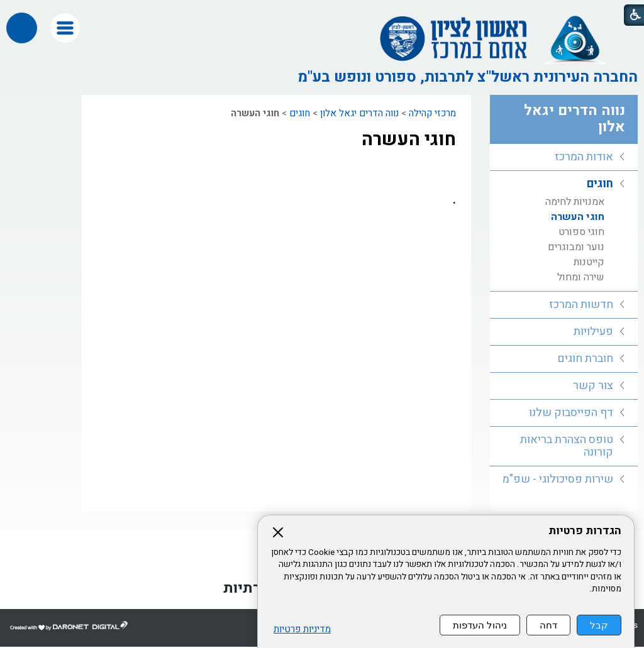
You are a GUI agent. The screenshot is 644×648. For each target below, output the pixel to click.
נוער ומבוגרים (576, 247)
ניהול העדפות (480, 625)
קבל (599, 625)
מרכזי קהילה (432, 113)
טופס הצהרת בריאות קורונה (567, 446)
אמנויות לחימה (575, 202)
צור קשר (593, 386)
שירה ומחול (581, 277)
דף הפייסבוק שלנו (571, 413)
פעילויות (593, 332)
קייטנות (589, 262)
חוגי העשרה (409, 140)
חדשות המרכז (581, 305)
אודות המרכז (584, 157)
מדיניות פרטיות (302, 629)
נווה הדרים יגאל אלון (359, 113)
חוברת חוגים (585, 359)
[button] (65, 28)
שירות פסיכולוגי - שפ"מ (558, 479)
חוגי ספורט (581, 232)
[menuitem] (564, 157)
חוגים (300, 113)
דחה (548, 625)
